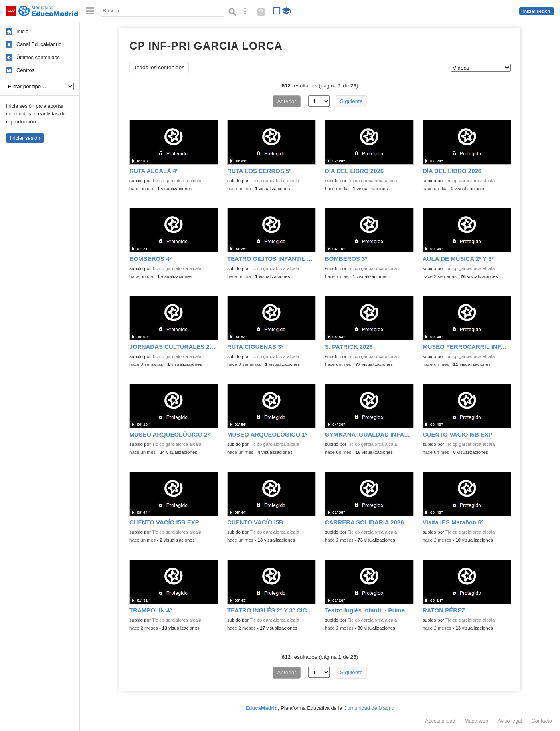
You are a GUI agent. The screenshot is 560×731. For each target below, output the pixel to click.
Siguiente (351, 101)
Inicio (22, 31)
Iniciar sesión (537, 11)
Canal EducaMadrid (39, 44)
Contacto (542, 721)
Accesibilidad (440, 721)
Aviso (510, 721)
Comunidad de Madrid (369, 708)
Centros (25, 70)
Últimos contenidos (38, 57)
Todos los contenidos (159, 67)
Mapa (477, 721)
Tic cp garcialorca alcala (177, 181)
